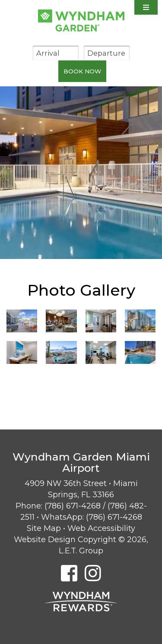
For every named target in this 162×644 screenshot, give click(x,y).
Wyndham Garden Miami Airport (81, 21)
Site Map (44, 528)
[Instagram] (93, 573)
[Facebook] (69, 573)
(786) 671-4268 (73, 506)
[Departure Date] (107, 53)
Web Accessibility (101, 528)
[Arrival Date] (56, 53)
